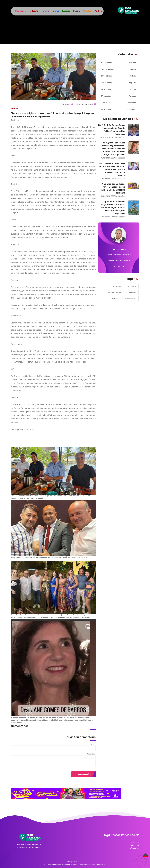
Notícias (115, 298)
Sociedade (118, 109)
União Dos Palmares (114, 292)
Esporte (118, 83)
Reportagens (130, 298)
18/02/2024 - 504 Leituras (85, 104)
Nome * (93, 744)
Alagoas (132, 292)
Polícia (118, 76)
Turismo (118, 96)
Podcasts (118, 103)
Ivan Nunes (67, 104)
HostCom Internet (99, 864)
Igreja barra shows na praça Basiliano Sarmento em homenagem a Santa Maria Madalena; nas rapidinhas (113, 208)
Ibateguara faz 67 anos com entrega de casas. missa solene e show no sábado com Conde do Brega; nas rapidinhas (114, 149)
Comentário (91, 754)
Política (118, 63)
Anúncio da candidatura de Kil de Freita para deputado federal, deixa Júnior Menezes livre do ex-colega (112, 169)
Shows (118, 89)
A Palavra (132, 286)
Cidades (118, 69)
